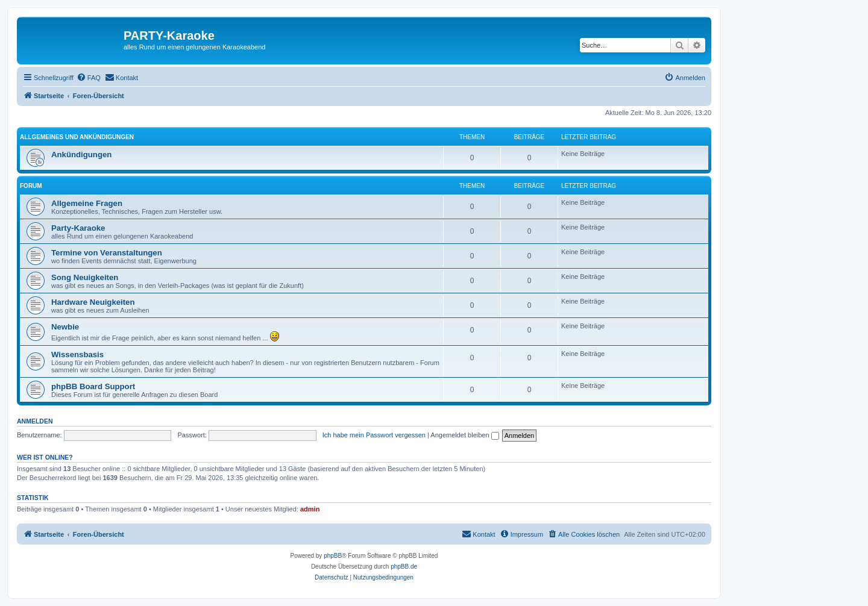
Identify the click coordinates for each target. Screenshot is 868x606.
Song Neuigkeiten (85, 277)
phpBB (333, 556)
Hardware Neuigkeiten (93, 302)
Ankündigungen (81, 155)
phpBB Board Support (93, 386)
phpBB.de (404, 567)
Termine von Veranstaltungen (107, 253)
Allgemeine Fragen (87, 203)
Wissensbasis (77, 355)
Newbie (65, 327)
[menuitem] (89, 78)
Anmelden (35, 421)
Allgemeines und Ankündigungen (77, 137)
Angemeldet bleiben (464, 435)
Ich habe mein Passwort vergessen (374, 435)
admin (310, 509)
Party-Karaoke (78, 228)
